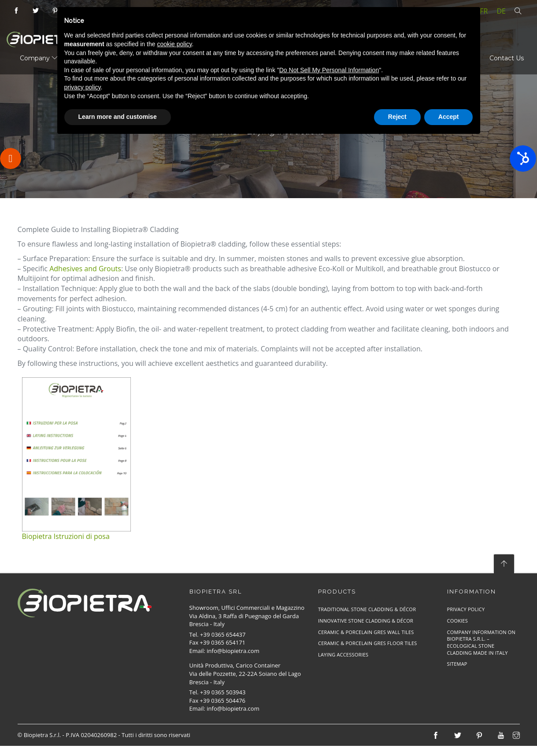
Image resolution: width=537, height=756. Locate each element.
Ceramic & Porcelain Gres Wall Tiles (366, 632)
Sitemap (457, 664)
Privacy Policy (466, 609)
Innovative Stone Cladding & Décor (366, 621)
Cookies (457, 621)
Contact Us (507, 58)
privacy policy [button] (83, 87)
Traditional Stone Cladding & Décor (367, 609)
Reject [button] (397, 117)
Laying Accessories (343, 655)
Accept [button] (449, 117)
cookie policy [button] (174, 44)
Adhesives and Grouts (85, 269)
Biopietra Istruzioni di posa (66, 536)
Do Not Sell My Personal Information (329, 70)
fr (484, 11)
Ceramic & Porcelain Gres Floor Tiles (368, 643)
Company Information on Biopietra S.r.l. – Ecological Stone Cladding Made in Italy (481, 642)
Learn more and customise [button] (118, 117)
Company (39, 58)
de (502, 11)
